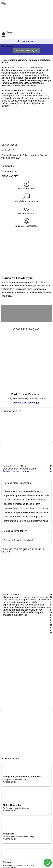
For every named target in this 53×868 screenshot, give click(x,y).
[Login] (4, 35)
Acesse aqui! (9, 782)
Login (10, 32)
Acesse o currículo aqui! (27, 403)
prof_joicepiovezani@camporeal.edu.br (27, 398)
